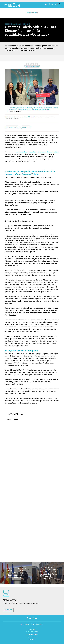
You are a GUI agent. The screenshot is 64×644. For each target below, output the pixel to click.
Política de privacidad (32, 632)
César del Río (32, 117)
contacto (32, 640)
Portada (28, 13)
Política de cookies (32, 634)
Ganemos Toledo (12, 127)
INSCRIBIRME (8, 610)
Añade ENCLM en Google (32, 66)
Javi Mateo (26, 127)
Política (35, 13)
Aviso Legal (32, 629)
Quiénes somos (32, 637)
